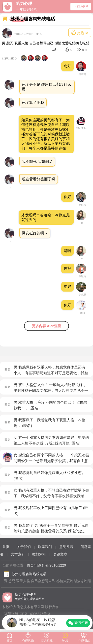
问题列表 (42, 565)
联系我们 (45, 547)
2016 (53, 565)
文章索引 (18, 554)
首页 (6, 547)
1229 (62, 565)
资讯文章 (60, 554)
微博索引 (39, 554)
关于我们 (24, 547)
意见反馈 (66, 547)
